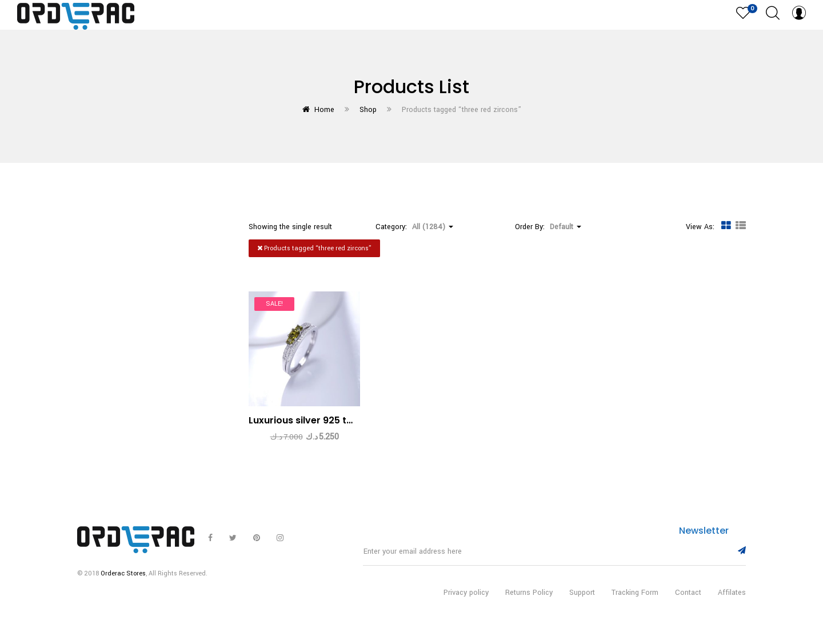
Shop (368, 110)
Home (324, 110)
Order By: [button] (548, 227)
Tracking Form (635, 603)
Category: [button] (414, 227)
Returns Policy (529, 603)
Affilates (732, 603)
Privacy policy (466, 603)
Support (582, 603)
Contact (688, 603)
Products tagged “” (314, 248)
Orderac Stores (123, 584)
